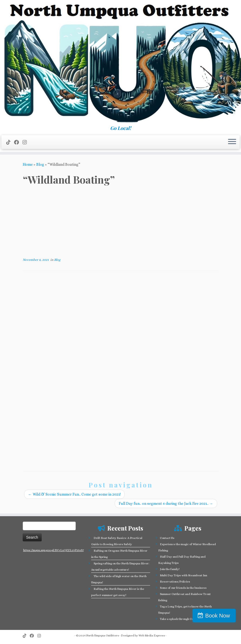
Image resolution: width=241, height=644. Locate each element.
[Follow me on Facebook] (18, 142)
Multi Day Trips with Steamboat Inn (184, 575)
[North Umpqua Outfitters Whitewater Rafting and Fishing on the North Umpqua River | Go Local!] (120, 63)
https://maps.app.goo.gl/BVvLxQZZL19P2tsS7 (54, 550)
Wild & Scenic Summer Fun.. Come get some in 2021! (74, 494)
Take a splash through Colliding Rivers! (186, 619)
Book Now (218, 616)
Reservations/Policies (175, 582)
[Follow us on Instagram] (26, 142)
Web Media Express (152, 635)
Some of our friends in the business (183, 588)
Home (28, 164)
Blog (40, 164)
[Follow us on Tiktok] (10, 142)
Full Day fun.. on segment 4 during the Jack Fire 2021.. (166, 503)
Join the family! (170, 569)
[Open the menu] (232, 142)
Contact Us (167, 538)
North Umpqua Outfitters (103, 635)
